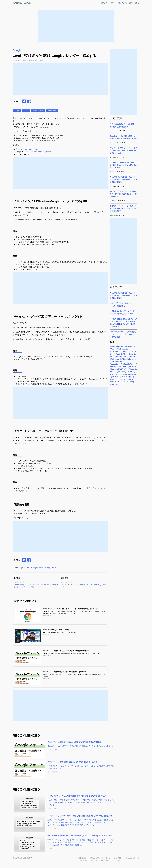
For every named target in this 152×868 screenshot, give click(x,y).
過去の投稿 (122, 3)
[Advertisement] (76, 26)
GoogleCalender (38, 111)
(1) (120, 346)
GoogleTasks (52, 111)
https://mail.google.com (29, 149)
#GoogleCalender (37, 568)
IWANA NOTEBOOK (22, 3)
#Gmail (27, 568)
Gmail (26, 111)
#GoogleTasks (50, 568)
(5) (117, 359)
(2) (113, 346)
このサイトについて (108, 3)
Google (17, 50)
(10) (114, 349)
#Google (20, 568)
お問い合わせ (134, 3)
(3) (132, 367)
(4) (113, 369)
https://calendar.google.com (41, 152)
